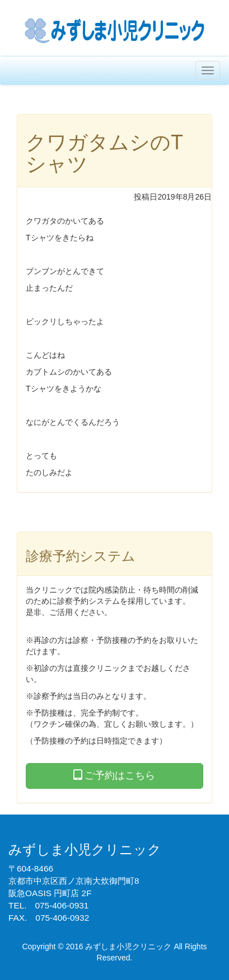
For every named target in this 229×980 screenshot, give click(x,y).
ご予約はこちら (114, 775)
